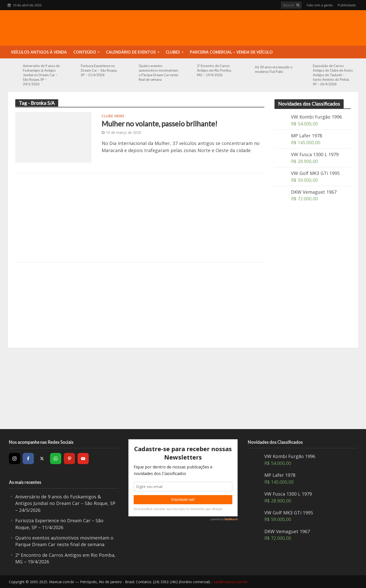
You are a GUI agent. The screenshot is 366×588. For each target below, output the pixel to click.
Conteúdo (85, 52)
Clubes (173, 52)
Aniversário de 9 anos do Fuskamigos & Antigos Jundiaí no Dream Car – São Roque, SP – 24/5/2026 (41, 75)
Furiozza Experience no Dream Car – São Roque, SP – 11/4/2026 (99, 70)
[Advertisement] (140, 218)
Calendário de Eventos (131, 52)
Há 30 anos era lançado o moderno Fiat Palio (274, 69)
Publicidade (347, 5)
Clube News (113, 116)
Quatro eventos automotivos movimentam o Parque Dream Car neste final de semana (158, 73)
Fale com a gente (320, 5)
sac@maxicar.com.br (231, 582)
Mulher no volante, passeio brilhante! (159, 124)
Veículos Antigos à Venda (39, 52)
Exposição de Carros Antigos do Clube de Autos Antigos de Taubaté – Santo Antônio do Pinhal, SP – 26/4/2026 (333, 75)
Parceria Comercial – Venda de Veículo (231, 52)
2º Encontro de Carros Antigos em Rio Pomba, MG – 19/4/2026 (214, 70)
